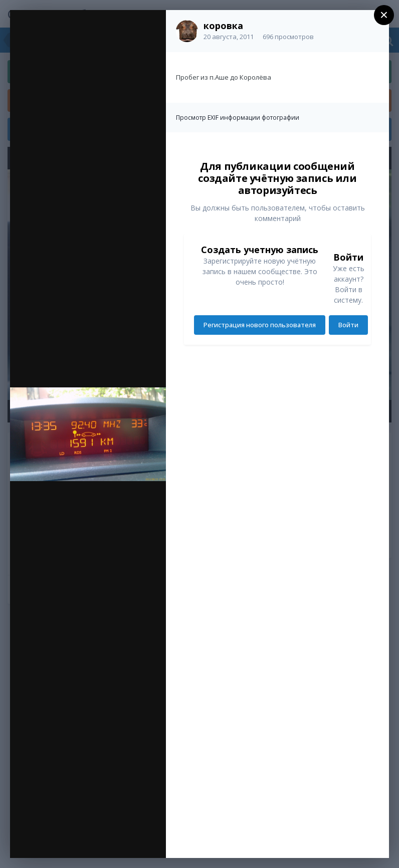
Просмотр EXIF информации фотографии (238, 118)
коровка (223, 26)
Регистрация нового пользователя (260, 325)
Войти (348, 325)
